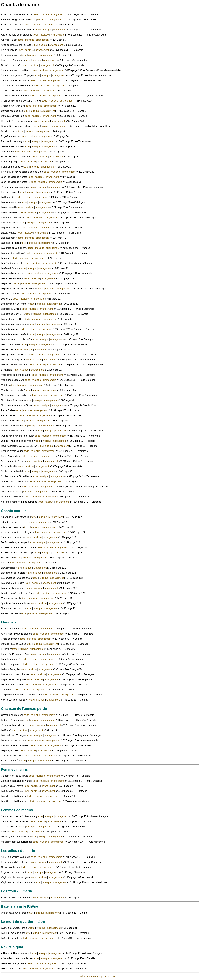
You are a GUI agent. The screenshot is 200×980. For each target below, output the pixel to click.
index (82, 976)
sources (116, 976)
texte (36, 14)
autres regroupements (99, 976)
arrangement (58, 14)
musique (45, 14)
